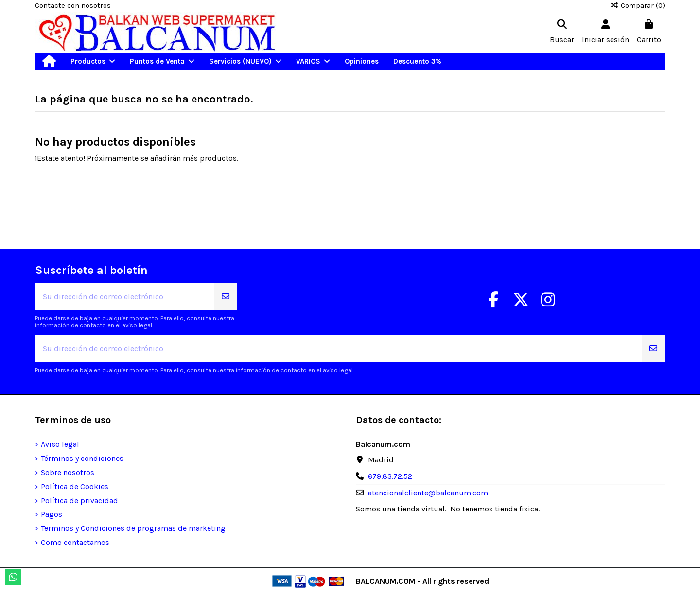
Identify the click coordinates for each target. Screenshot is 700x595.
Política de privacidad (79, 501)
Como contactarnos (75, 542)
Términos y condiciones (82, 458)
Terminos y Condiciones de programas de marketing (133, 528)
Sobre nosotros (68, 472)
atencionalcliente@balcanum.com (428, 493)
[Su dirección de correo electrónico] (125, 297)
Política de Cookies (75, 486)
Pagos (52, 514)
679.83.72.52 (390, 476)
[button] (93, 61)
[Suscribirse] (226, 297)
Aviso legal (60, 444)
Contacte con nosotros (73, 5)
